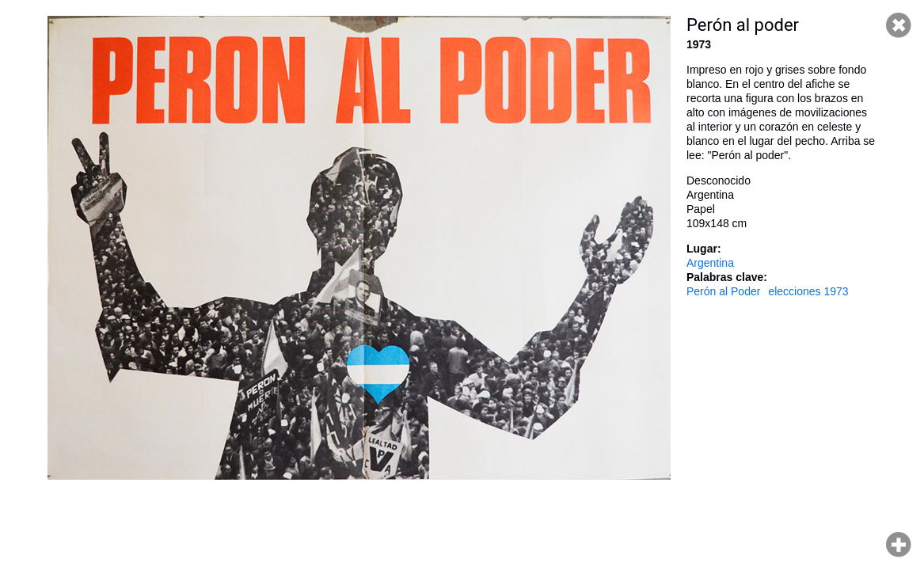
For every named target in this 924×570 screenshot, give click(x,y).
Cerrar (899, 25)
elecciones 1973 (808, 291)
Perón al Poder (723, 291)
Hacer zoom (899, 545)
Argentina (710, 263)
